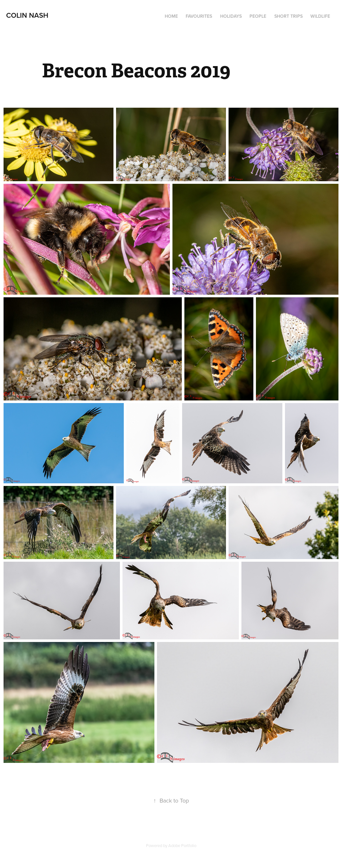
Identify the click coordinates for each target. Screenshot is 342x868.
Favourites (199, 16)
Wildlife (320, 16)
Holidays (231, 16)
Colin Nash (27, 15)
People (258, 16)
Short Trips (288, 16)
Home (171, 16)
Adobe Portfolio (182, 845)
